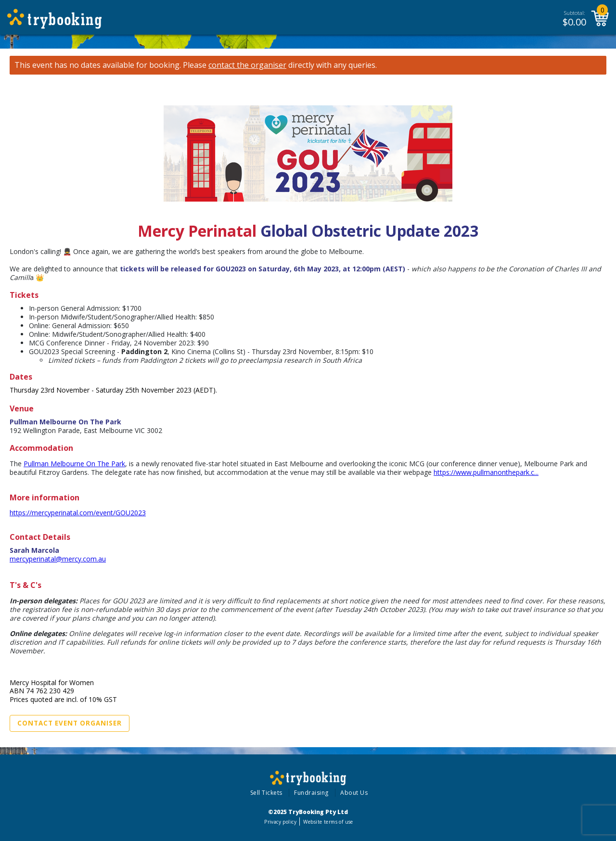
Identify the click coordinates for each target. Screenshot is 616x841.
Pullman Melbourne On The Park (74, 464)
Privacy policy (280, 822)
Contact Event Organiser (70, 723)
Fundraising (311, 793)
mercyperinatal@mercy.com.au (58, 559)
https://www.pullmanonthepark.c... (486, 472)
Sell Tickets (266, 793)
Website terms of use (328, 822)
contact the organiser (247, 65)
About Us (354, 793)
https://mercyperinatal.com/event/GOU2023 (78, 513)
